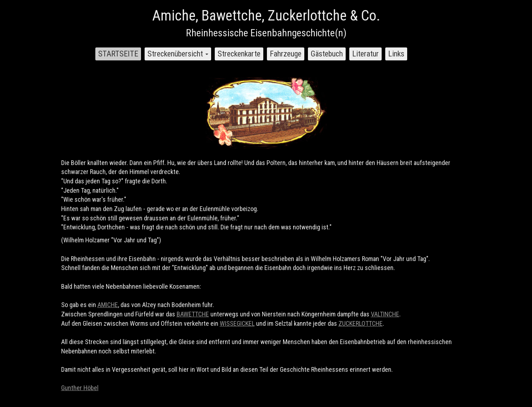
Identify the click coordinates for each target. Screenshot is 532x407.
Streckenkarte (239, 54)
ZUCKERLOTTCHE (361, 323)
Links (396, 54)
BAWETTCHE (193, 314)
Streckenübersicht (178, 54)
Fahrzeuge (286, 54)
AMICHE (108, 305)
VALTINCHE (385, 314)
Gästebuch (327, 54)
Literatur (365, 54)
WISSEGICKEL (237, 323)
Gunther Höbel (80, 388)
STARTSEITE (118, 54)
